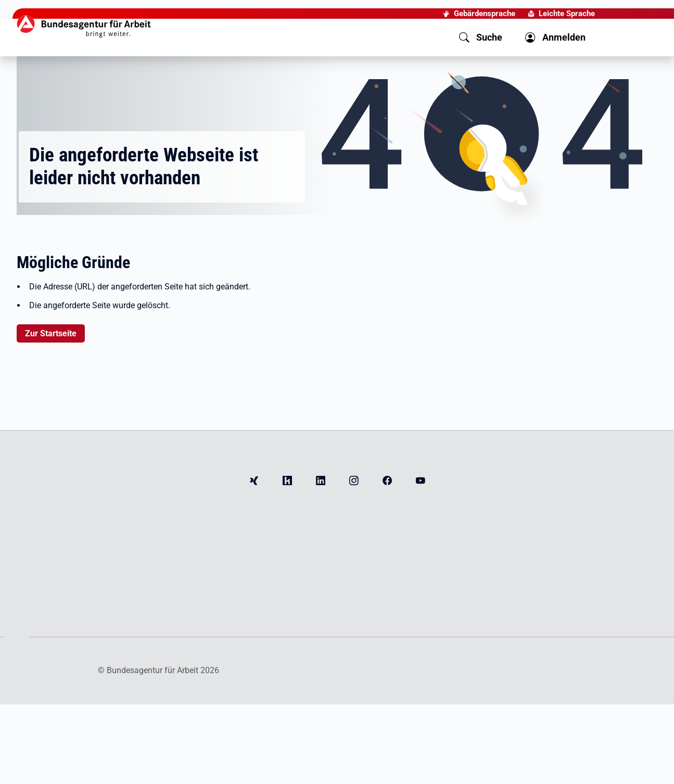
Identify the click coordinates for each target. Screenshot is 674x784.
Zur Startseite (51, 333)
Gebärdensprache (485, 14)
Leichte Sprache (567, 14)
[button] (481, 37)
